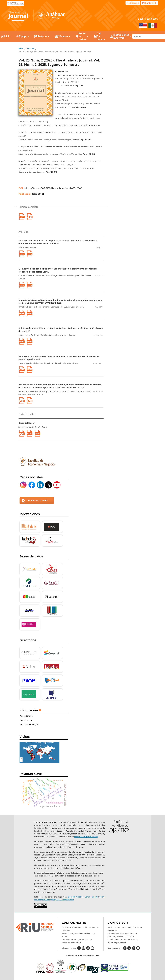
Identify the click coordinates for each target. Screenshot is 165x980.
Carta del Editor (27, 423)
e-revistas (16, 3)
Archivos (30, 49)
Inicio (21, 49)
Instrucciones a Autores (121, 36)
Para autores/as (26, 720)
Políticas (42, 36)
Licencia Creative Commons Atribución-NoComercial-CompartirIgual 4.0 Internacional (70, 898)
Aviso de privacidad (71, 943)
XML (30, 401)
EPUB (30, 217)
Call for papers (101, 36)
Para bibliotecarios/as (29, 724)
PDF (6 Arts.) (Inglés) (22, 217)
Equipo (23, 36)
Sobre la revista (83, 36)
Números (63, 36)
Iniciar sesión (149, 3)
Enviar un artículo (38, 501)
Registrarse (133, 3)
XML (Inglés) (22, 254)
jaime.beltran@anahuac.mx (86, 837)
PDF (22, 313)
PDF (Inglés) (30, 254)
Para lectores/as (26, 716)
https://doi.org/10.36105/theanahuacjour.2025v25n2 (53, 188)
